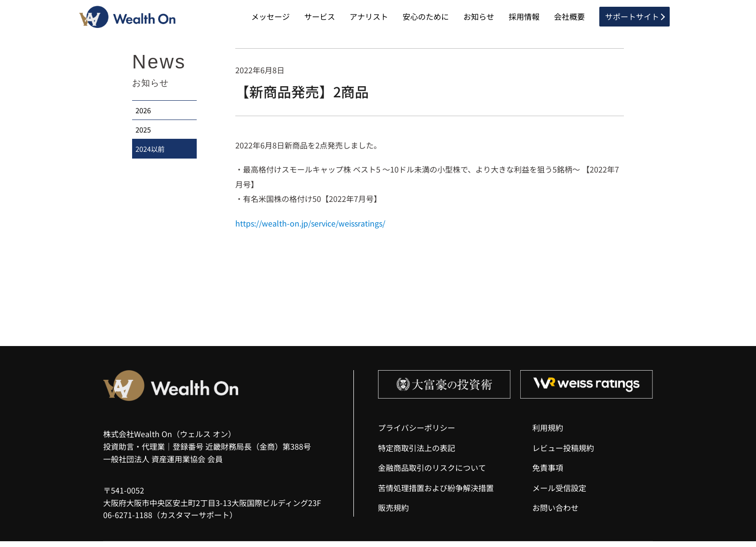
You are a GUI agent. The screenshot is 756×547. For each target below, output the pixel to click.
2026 (145, 117)
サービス (320, 19)
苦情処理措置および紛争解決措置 (436, 494)
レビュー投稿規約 (563, 453)
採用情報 (524, 19)
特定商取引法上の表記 (417, 453)
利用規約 (548, 433)
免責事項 (548, 473)
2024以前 (151, 163)
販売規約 (393, 513)
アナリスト (369, 19)
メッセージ (270, 19)
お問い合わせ (555, 513)
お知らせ (479, 19)
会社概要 (569, 19)
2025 (145, 140)
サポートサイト (632, 19)
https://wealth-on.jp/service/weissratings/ (310, 228)
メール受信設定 (559, 494)
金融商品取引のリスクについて (432, 473)
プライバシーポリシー (417, 433)
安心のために (426, 19)
